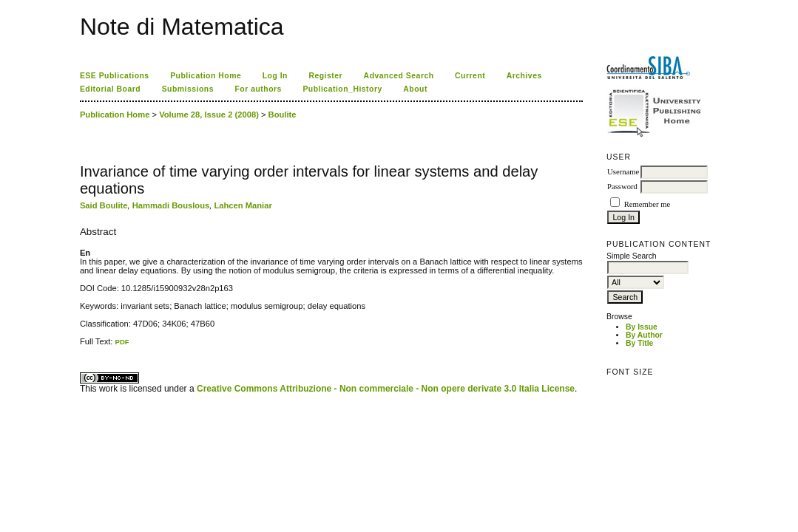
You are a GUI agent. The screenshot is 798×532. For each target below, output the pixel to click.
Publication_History (342, 89)
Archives (524, 76)
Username (623, 172)
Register (325, 76)
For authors (258, 89)
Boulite (283, 115)
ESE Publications (115, 76)
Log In (275, 76)
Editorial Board (110, 89)
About (415, 89)
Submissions (188, 89)
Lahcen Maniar (243, 205)
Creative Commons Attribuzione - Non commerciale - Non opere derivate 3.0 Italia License (386, 389)
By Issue (642, 327)
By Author (644, 335)
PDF (122, 342)
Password (622, 187)
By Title (639, 343)
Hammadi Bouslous (171, 205)
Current (470, 76)
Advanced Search (399, 76)
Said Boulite (104, 205)
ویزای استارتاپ (84, 346)
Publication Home (206, 76)
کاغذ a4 (81, 346)
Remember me (647, 204)
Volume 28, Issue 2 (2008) (209, 115)
